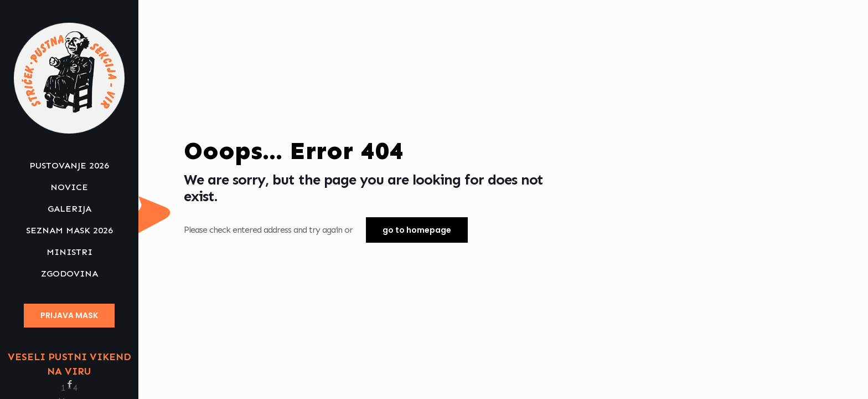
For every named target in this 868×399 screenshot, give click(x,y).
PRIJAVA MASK (69, 315)
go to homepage (417, 230)
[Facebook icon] (69, 384)
